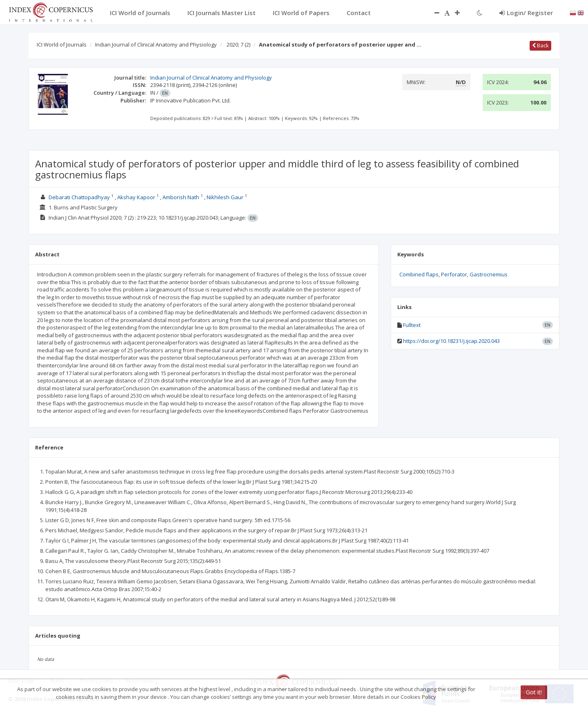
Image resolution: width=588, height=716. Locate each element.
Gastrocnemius (489, 274)
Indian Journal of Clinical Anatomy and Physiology (156, 44)
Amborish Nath (181, 197)
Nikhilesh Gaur (225, 197)
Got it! (534, 692)
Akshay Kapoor (136, 197)
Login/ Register (526, 13)
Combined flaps (419, 274)
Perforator (454, 274)
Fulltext (412, 325)
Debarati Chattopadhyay (79, 197)
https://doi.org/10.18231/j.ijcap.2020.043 (451, 341)
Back (540, 45)
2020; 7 (238, 44)
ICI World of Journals (62, 44)
